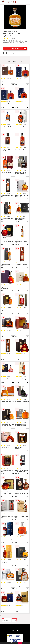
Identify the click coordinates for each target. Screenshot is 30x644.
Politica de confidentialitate (20, 629)
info (13, 84)
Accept (20, 643)
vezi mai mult (22, 44)
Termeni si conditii (8, 629)
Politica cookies (15, 630)
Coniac (14, 620)
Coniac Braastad (6, 620)
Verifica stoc (19, 49)
